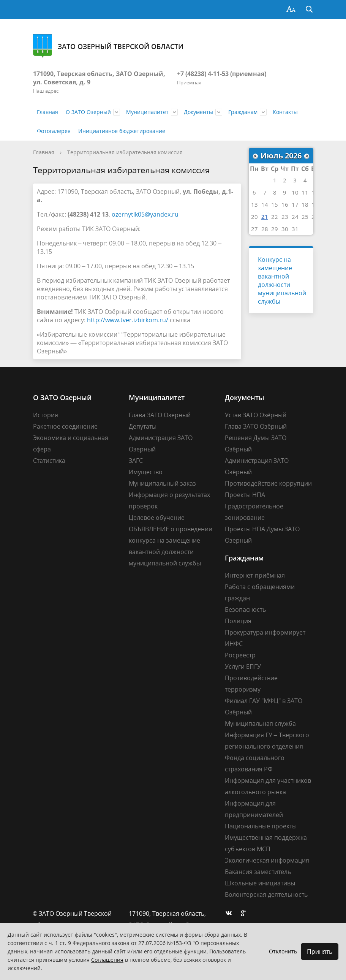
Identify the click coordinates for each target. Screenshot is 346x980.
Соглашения (107, 960)
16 (285, 204)
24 (295, 217)
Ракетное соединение (65, 426)
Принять (320, 952)
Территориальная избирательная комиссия (125, 152)
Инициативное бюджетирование (122, 131)
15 (275, 204)
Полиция (238, 621)
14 (265, 204)
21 (265, 217)
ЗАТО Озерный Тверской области (108, 46)
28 (265, 229)
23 (285, 217)
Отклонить (283, 951)
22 (275, 217)
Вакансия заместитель (258, 872)
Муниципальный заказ (162, 483)
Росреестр (240, 655)
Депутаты (143, 426)
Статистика (49, 461)
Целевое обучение (157, 518)
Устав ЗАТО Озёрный (256, 415)
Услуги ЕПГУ (243, 667)
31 (295, 229)
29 (275, 229)
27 (254, 229)
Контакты (285, 112)
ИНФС (234, 644)
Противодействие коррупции (268, 483)
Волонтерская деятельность (266, 895)
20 (254, 217)
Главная (47, 112)
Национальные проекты (261, 826)
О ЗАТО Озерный (88, 112)
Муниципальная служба (260, 724)
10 (295, 192)
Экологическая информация (267, 860)
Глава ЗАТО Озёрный (256, 426)
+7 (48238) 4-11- (199, 74)
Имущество (146, 472)
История (46, 415)
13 (254, 204)
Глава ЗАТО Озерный (160, 415)
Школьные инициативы (260, 883)
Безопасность (245, 610)
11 (305, 192)
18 (305, 204)
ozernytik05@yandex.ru (145, 214)
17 (295, 204)
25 (305, 217)
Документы (198, 112)
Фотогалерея (54, 131)
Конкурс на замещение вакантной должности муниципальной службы (282, 280)
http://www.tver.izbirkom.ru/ (128, 320)
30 (285, 229)
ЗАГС (136, 461)
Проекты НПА (245, 495)
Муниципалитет (147, 112)
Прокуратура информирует (265, 632)
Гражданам (243, 112)
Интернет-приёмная (255, 575)
